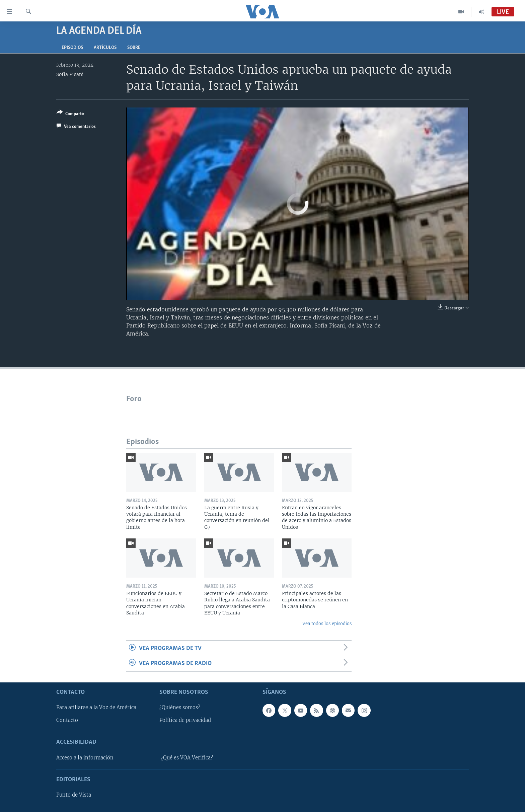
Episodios (72, 48)
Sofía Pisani (70, 74)
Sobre (134, 48)
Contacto (67, 720)
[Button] (70, 114)
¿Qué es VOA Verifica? (187, 758)
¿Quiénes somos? (180, 708)
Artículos (105, 48)
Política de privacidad (185, 720)
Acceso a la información (85, 758)
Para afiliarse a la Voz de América (96, 708)
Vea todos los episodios (327, 624)
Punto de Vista (74, 795)
